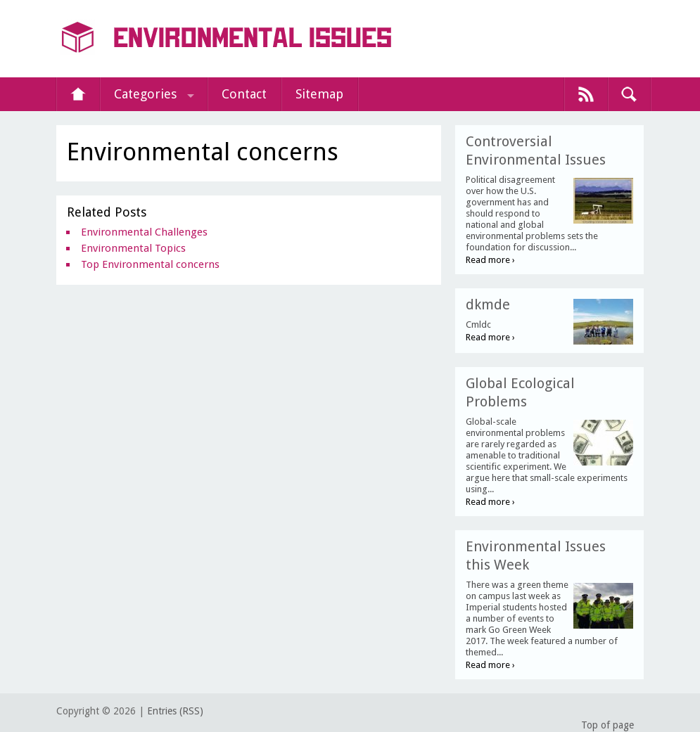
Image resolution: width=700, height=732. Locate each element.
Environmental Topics (133, 248)
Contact (244, 94)
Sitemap (319, 94)
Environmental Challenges (144, 232)
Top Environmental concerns (150, 264)
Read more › (490, 260)
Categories (145, 94)
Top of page (607, 725)
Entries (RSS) (175, 711)
